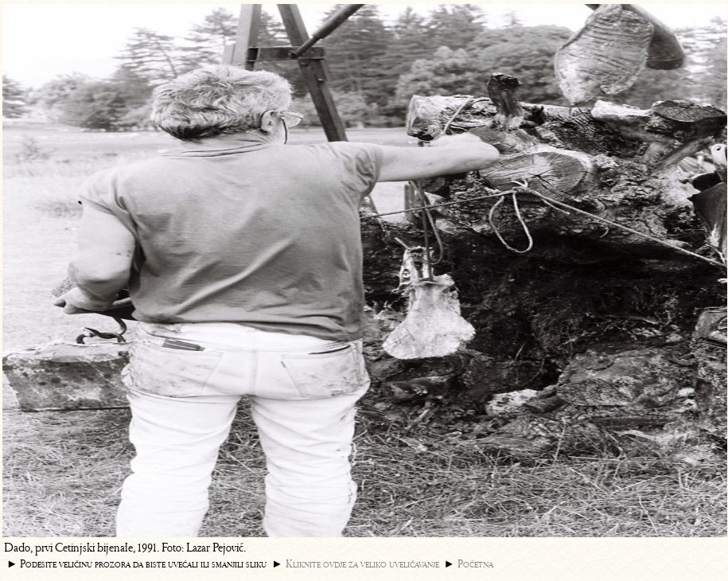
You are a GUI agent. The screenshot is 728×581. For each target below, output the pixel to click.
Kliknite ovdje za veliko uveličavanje (362, 564)
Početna (475, 564)
